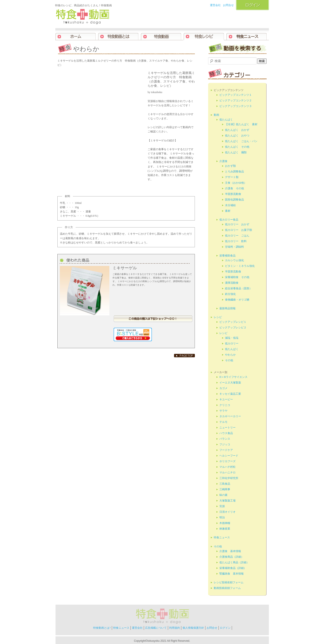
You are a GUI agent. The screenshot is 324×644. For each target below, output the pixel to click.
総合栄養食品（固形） (238, 288)
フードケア (226, 450)
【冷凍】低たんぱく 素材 (241, 124)
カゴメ (223, 388)
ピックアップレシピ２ (233, 328)
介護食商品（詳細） (232, 557)
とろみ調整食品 (234, 172)
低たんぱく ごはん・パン (241, 141)
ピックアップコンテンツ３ (236, 106)
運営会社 (215, 5)
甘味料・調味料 (234, 247)
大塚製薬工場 (227, 501)
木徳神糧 (225, 523)
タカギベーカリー (230, 416)
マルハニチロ (227, 472)
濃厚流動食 (232, 283)
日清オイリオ (227, 512)
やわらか (230, 355)
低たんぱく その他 (237, 147)
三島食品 (225, 484)
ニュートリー (227, 428)
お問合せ (228, 5)
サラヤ (223, 411)
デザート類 (232, 177)
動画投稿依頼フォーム (227, 588)
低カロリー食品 (229, 220)
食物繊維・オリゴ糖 (237, 300)
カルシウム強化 (234, 260)
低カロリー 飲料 (236, 241)
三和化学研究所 (229, 478)
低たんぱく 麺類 (236, 152)
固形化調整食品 (234, 200)
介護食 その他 (234, 188)
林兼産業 (225, 529)
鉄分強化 (230, 294)
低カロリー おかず (237, 224)
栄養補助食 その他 (237, 277)
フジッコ (225, 444)
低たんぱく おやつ (237, 136)
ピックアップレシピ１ (233, 322)
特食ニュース (222, 537)
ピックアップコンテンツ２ (236, 100)
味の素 (223, 495)
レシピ (218, 317)
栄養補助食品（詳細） (233, 568)
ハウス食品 (226, 433)
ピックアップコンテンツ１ (236, 95)
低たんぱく (226, 120)
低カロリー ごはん (237, 236)
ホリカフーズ (227, 461)
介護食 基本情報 (230, 551)
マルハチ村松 (227, 467)
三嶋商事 (225, 489)
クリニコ (225, 405)
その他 (229, 360)
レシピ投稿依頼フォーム (229, 582)
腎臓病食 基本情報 (232, 574)
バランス (225, 439)
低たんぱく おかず (237, 130)
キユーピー (226, 399)
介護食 (223, 161)
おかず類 (230, 166)
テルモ (223, 422)
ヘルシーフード (229, 456)
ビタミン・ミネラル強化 (240, 266)
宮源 (222, 506)
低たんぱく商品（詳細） (234, 562)
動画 (216, 115)
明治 (222, 517)
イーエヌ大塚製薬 (230, 383)
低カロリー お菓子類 (238, 230)
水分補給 (230, 205)
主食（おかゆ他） (236, 183)
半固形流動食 (233, 194)
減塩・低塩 (232, 338)
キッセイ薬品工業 (230, 394)
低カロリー (232, 343)
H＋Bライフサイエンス (233, 377)
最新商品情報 (227, 308)
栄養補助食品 (227, 256)
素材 (228, 211)
